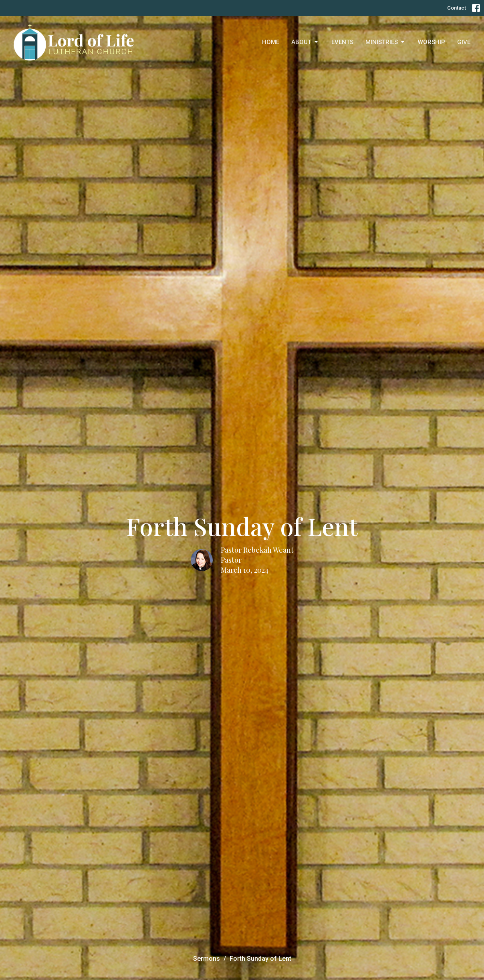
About (305, 42)
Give (464, 42)
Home (271, 42)
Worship (432, 42)
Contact (457, 8)
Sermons (207, 959)
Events (342, 42)
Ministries (386, 42)
